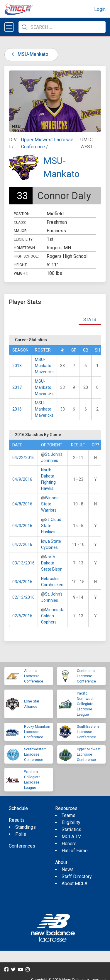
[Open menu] (9, 27)
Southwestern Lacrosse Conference (35, 754)
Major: (21, 231)
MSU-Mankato (29, 54)
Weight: (21, 273)
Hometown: (25, 248)
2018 (17, 366)
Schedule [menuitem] (18, 808)
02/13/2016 (23, 597)
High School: (26, 256)
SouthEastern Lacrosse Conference (88, 732)
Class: (20, 222)
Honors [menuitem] (69, 844)
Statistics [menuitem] (71, 829)
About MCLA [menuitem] (75, 884)
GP (74, 350)
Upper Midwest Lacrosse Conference (89, 754)
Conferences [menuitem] (22, 846)
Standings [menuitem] (26, 827)
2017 (17, 387)
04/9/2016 (22, 479)
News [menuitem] (68, 869)
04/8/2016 (22, 504)
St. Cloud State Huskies (51, 526)
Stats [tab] (90, 320)
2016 (17, 409)
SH (97, 350)
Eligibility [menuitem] (71, 822)
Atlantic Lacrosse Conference (34, 676)
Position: (22, 214)
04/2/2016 (22, 544)
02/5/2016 (22, 616)
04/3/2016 (22, 526)
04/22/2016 (23, 458)
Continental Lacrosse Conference (86, 676)
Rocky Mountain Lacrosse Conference (37, 732)
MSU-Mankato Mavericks (44, 366)
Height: (21, 265)
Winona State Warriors (50, 504)
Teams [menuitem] (68, 815)
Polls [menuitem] (21, 834)
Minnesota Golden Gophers (53, 616)
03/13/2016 (23, 563)
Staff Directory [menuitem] (77, 876)
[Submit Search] (24, 27)
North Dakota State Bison (52, 563)
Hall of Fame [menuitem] (75, 851)
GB (86, 350)
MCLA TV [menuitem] (71, 837)
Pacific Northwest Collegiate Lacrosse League (85, 704)
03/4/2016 (22, 582)
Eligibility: (24, 239)
